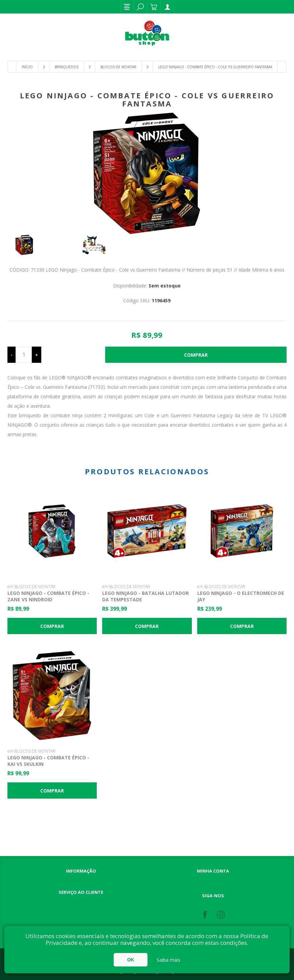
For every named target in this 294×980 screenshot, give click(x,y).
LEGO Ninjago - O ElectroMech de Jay (241, 596)
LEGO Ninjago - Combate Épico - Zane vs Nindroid (48, 596)
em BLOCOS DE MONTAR (31, 587)
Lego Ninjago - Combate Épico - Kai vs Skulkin (48, 761)
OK (131, 960)
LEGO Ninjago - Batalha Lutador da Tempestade (145, 596)
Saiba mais (168, 960)
